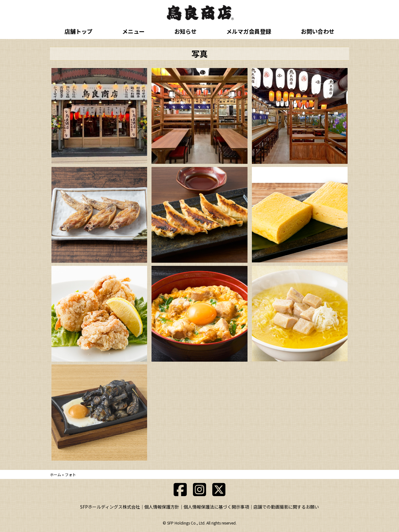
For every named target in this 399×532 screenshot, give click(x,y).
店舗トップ (79, 31)
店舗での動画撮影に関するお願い (286, 507)
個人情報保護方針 (162, 507)
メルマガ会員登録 (249, 31)
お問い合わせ (318, 31)
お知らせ (185, 31)
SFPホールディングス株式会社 (110, 507)
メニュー (133, 31)
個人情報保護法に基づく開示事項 (216, 507)
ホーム (55, 474)
